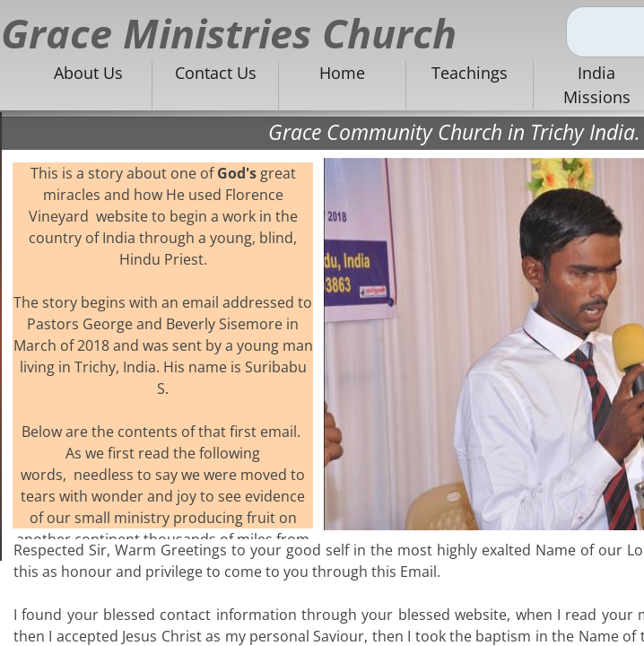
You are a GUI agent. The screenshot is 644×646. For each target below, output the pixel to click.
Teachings (470, 73)
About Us (88, 73)
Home (342, 73)
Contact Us (216, 73)
